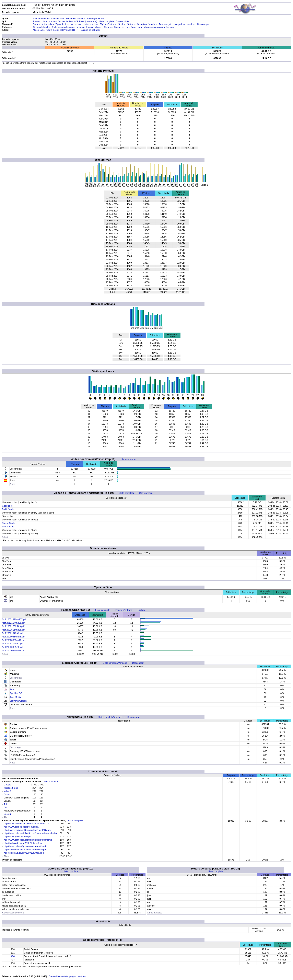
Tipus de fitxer (63, 24)
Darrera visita (122, 21)
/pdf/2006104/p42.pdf (13, 633)
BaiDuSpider (8, 509)
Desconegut (165, 24)
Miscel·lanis (39, 30)
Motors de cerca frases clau (128, 27)
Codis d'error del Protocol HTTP (62, 30)
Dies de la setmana (76, 19)
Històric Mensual (41, 19)
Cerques (108, 27)
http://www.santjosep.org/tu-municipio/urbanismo (28, 840)
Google (7, 785)
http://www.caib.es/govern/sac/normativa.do (25, 846)
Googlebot (7, 506)
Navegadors (179, 24)
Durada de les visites (43, 24)
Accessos (76, 24)
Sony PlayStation (18, 701)
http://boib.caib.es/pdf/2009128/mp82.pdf (24, 853)
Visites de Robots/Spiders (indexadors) (78, 21)
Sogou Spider (9, 523)
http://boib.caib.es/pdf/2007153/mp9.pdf (24, 843)
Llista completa (49, 21)
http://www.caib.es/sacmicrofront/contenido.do (27, 823)
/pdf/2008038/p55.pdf (13, 647)
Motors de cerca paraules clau (159, 27)
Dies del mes (58, 19)
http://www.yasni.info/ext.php (18, 837)
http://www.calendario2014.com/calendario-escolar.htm (31, 833)
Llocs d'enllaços (94, 27)
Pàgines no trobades (90, 30)
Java (12, 689)
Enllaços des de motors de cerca (68, 27)
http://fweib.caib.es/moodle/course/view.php (25, 850)
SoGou (7, 814)
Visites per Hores (96, 19)
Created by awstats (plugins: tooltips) (67, 976)
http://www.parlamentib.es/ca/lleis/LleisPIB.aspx (27, 830)
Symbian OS (16, 693)
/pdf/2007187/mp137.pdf (14, 619)
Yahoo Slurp (8, 527)
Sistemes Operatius (137, 24)
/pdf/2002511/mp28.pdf (14, 630)
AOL (6, 807)
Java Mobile (16, 697)
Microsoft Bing (11, 788)
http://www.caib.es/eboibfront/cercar (22, 827)
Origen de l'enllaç (42, 27)
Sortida (122, 24)
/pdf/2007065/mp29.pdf (14, 650)
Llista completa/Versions (115, 663)
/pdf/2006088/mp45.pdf (14, 637)
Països (36, 21)
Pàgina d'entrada (108, 24)
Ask (5, 804)
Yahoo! (7, 791)
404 (13, 956)
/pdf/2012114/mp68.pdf (14, 623)
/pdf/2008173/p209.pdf (13, 626)
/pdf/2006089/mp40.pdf (14, 640)
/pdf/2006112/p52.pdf (13, 644)
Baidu (7, 794)
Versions (153, 24)
